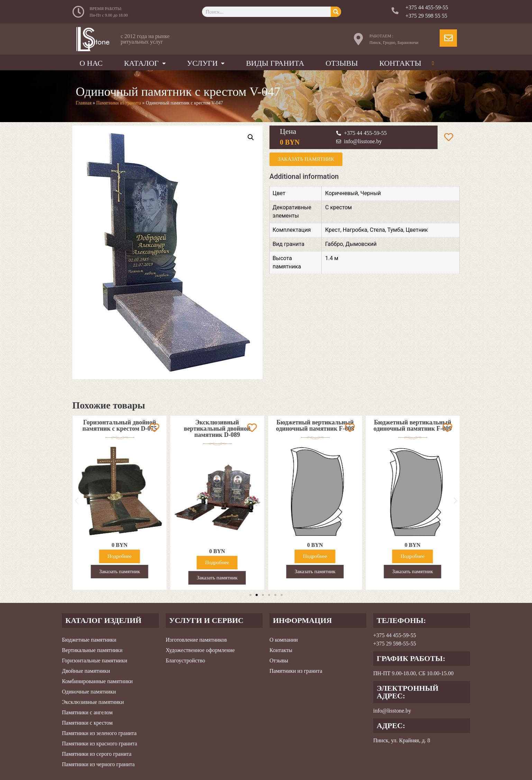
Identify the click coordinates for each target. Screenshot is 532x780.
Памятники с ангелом (87, 712)
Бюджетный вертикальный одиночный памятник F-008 (338, 425)
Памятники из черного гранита (98, 764)
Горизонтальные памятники (95, 660)
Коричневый (342, 193)
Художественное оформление (200, 650)
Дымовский (361, 244)
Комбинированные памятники (97, 681)
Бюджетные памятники (89, 640)
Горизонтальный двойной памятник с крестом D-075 (142, 425)
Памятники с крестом (87, 723)
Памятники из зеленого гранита (99, 733)
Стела (377, 230)
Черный (371, 193)
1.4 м (332, 258)
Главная (84, 103)
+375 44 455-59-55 (427, 7)
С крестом (338, 207)
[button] (77, 500)
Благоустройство (185, 660)
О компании (284, 640)
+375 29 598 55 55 (426, 16)
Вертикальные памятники (92, 650)
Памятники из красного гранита (99, 744)
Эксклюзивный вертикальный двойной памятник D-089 (240, 429)
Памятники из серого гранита (97, 754)
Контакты (400, 63)
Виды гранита (275, 63)
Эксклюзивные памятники (93, 702)
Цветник (417, 230)
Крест (333, 230)
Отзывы (342, 63)
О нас (91, 63)
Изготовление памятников (196, 640)
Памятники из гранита (119, 103)
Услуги (206, 63)
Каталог (145, 63)
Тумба (395, 230)
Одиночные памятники (89, 692)
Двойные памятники (86, 671)
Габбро (334, 244)
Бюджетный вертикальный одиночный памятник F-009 (435, 425)
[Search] (336, 12)
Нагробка (355, 230)
